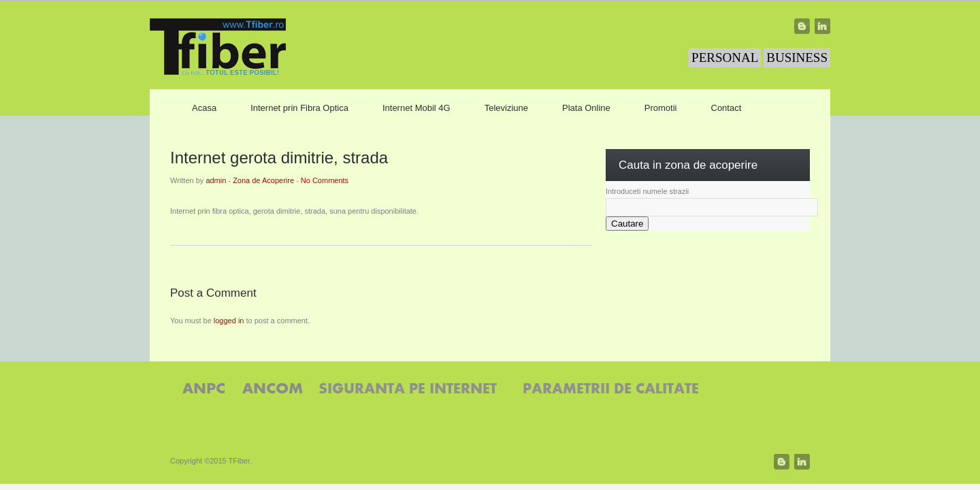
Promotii (661, 108)
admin (216, 180)
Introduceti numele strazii (647, 191)
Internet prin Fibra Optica (299, 108)
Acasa (204, 108)
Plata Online (586, 108)
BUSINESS (797, 58)
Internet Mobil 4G (416, 108)
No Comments (325, 180)
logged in (229, 321)
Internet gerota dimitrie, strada (279, 158)
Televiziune (506, 108)
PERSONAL (725, 58)
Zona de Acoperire (263, 180)
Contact (726, 108)
